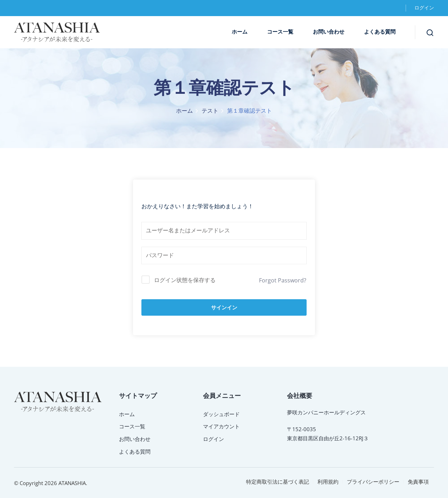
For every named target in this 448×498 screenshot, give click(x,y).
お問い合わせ (329, 32)
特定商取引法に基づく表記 (278, 482)
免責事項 (418, 482)
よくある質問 (380, 32)
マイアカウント (221, 426)
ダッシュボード (221, 414)
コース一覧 (280, 32)
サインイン (224, 307)
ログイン (424, 8)
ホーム (240, 32)
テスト (210, 111)
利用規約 (328, 482)
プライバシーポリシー (373, 482)
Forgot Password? (283, 280)
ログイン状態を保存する (185, 280)
